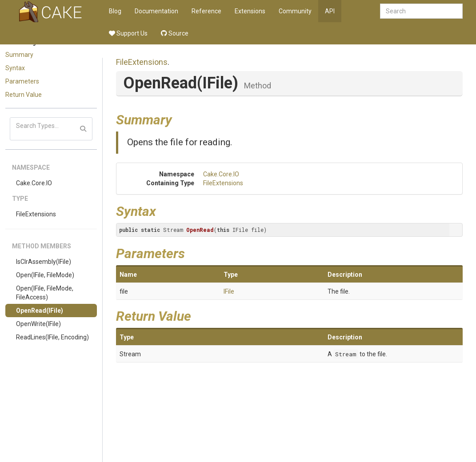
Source (175, 33)
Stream (346, 354)
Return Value (24, 95)
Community (295, 11)
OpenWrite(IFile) (38, 324)
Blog (115, 11)
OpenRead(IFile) (40, 311)
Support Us (128, 33)
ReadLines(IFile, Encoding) (52, 337)
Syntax (15, 68)
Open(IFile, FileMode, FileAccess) (45, 293)
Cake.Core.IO (34, 183)
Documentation (156, 11)
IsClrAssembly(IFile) (44, 262)
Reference (206, 11)
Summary (19, 55)
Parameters (22, 81)
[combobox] (421, 11)
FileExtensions (36, 214)
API (330, 11)
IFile (229, 291)
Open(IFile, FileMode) (45, 275)
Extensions (250, 11)
